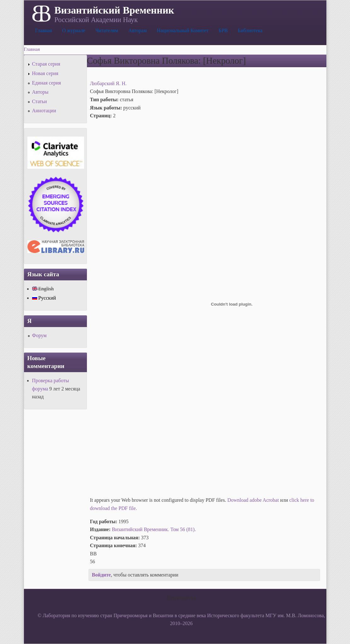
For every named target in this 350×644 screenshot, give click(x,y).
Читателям (107, 30)
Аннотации (44, 111)
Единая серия (47, 83)
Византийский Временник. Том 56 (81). (154, 529)
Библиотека (250, 30)
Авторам (138, 30)
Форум (39, 335)
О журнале (74, 30)
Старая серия (46, 64)
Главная (44, 30)
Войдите (101, 575)
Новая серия (45, 73)
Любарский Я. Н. (108, 83)
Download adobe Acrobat (254, 500)
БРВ (223, 30)
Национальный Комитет (183, 30)
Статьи (40, 101)
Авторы (40, 92)
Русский (44, 298)
